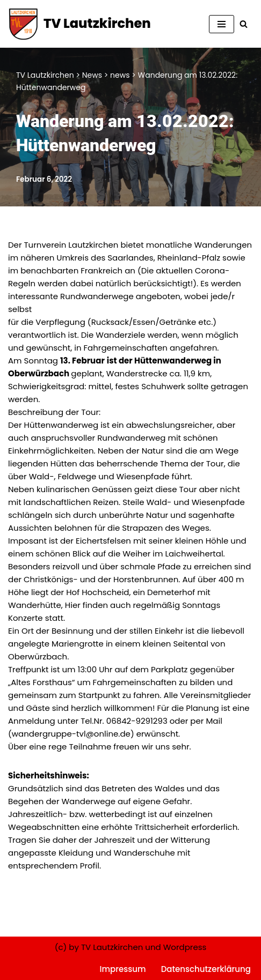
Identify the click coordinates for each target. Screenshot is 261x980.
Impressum (123, 969)
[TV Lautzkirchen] (79, 24)
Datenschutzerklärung (206, 969)
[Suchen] (244, 24)
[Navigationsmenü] (222, 24)
